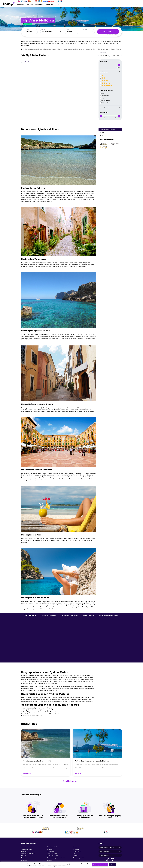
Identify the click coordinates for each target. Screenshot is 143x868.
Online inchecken (52, 852)
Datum (85, 29)
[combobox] (31, 32)
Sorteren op (102, 53)
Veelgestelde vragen (27, 848)
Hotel (103, 93)
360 (102, 132)
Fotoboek (75, 854)
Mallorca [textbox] (69, 32)
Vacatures (50, 848)
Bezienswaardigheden (107, 129)
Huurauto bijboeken (78, 857)
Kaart (119, 55)
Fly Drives (30, 5)
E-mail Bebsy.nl (110, 854)
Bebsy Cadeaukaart (52, 854)
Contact (23, 846)
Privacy (23, 857)
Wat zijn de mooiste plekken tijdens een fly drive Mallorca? (40, 709)
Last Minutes (49, 5)
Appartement (105, 95)
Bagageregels (51, 850)
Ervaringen (24, 850)
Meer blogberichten (72, 780)
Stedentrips (39, 5)
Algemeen (104, 135)
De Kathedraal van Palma (49, 615)
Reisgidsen (76, 848)
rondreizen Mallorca (115, 49)
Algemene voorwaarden (28, 852)
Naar (68, 29)
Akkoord (113, 865)
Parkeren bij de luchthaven (55, 861)
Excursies (50, 859)
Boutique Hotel (106, 102)
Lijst (114, 55)
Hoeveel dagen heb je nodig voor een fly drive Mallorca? (39, 711)
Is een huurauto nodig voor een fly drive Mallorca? (38, 707)
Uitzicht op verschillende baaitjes (109, 615)
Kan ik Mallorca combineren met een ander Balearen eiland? (41, 713)
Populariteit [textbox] (103, 55)
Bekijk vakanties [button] (108, 32)
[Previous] (23, 61)
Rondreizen (21, 5)
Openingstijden (110, 850)
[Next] (31, 61)
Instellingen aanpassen (100, 865)
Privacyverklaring (62, 866)
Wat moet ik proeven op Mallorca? (33, 715)
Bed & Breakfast (106, 100)
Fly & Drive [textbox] (29, 32)
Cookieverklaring (50, 866)
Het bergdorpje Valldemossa (70, 615)
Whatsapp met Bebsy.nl (110, 846)
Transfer (75, 846)
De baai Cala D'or (88, 615)
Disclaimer (24, 859)
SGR (22, 861)
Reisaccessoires (77, 850)
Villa (103, 98)
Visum (75, 852)
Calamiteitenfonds (52, 846)
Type (27, 29)
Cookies (24, 854)
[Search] (69, 5)
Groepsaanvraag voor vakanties (56, 857)
